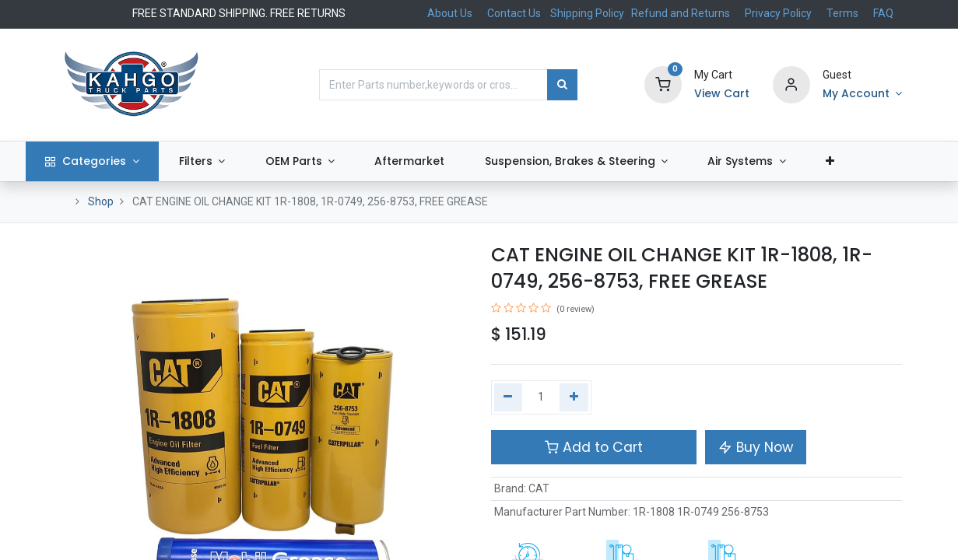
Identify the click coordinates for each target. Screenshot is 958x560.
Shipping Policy (588, 13)
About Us (450, 13)
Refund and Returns (681, 13)
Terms (842, 13)
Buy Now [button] (756, 447)
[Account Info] (862, 94)
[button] (861, 162)
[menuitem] (441, 162)
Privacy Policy (778, 13)
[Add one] (574, 397)
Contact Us (514, 13)
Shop (101, 201)
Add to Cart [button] (594, 447)
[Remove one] (509, 397)
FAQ (883, 13)
